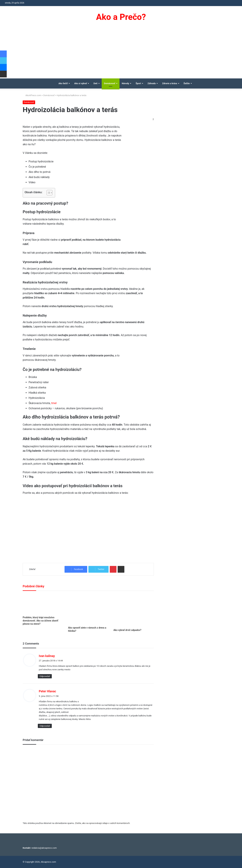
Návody (126, 83)
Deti (95, 83)
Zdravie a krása (170, 83)
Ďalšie (187, 83)
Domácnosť (110, 83)
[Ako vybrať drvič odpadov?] (134, 611)
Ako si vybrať (81, 83)
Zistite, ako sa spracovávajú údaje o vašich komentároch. (103, 823)
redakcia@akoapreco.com (44, 848)
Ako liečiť (63, 83)
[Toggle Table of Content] (48, 193)
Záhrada (152, 83)
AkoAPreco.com (32, 95)
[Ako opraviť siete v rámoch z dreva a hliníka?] (88, 609)
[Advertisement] (121, 53)
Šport (138, 83)
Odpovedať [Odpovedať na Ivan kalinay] (45, 676)
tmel (54, 403)
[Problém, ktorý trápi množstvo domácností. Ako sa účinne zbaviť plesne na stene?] (43, 604)
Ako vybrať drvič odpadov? (127, 630)
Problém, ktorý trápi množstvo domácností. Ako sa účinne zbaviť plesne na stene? (40, 621)
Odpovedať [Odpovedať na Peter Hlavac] (45, 726)
